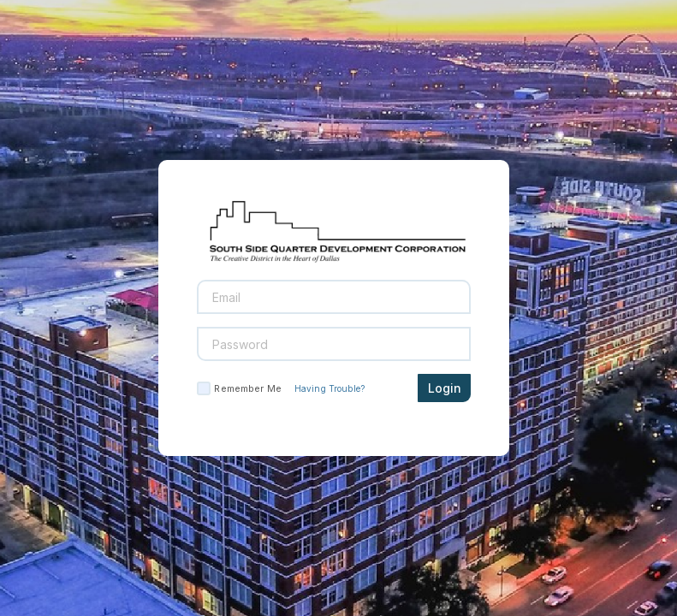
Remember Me (247, 388)
